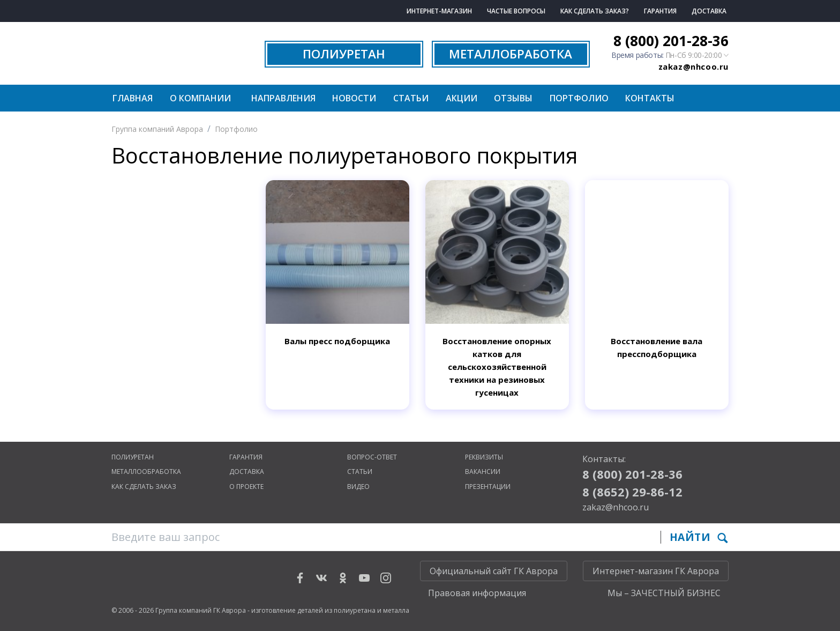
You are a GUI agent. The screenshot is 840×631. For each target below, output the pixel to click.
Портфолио (579, 98)
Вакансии (483, 472)
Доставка (709, 11)
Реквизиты (484, 457)
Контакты (650, 98)
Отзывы (513, 98)
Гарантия (660, 11)
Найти (699, 537)
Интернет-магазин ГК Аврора (656, 571)
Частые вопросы (516, 11)
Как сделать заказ (144, 487)
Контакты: (604, 459)
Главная (133, 98)
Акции (462, 98)
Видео (358, 487)
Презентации (488, 487)
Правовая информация (477, 593)
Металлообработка (146, 472)
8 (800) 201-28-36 (671, 41)
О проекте (246, 487)
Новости (354, 98)
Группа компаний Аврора (157, 129)
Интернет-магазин (439, 11)
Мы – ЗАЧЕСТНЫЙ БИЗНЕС (664, 593)
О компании (200, 98)
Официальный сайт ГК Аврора (494, 571)
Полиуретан (133, 457)
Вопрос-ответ (372, 457)
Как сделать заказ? (595, 11)
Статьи (411, 98)
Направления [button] (283, 98)
